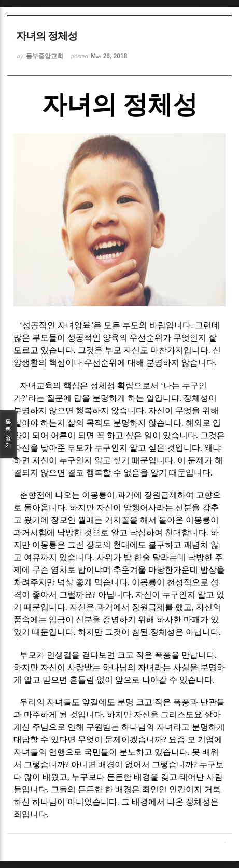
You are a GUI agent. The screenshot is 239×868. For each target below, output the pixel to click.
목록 (8, 434)
